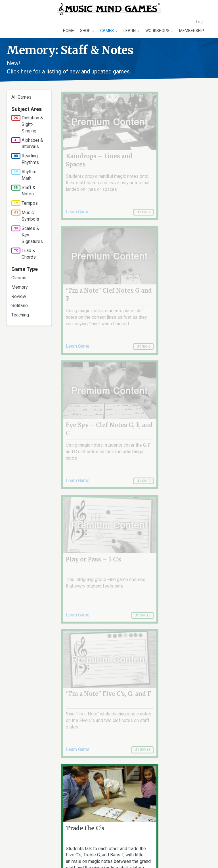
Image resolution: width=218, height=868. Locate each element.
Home (69, 31)
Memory (20, 287)
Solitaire (20, 306)
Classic (19, 278)
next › (136, 762)
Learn (131, 31)
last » (154, 762)
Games (109, 31)
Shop (87, 31)
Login (201, 22)
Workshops (159, 31)
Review (19, 296)
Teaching (20, 315)
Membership (192, 31)
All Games (21, 97)
